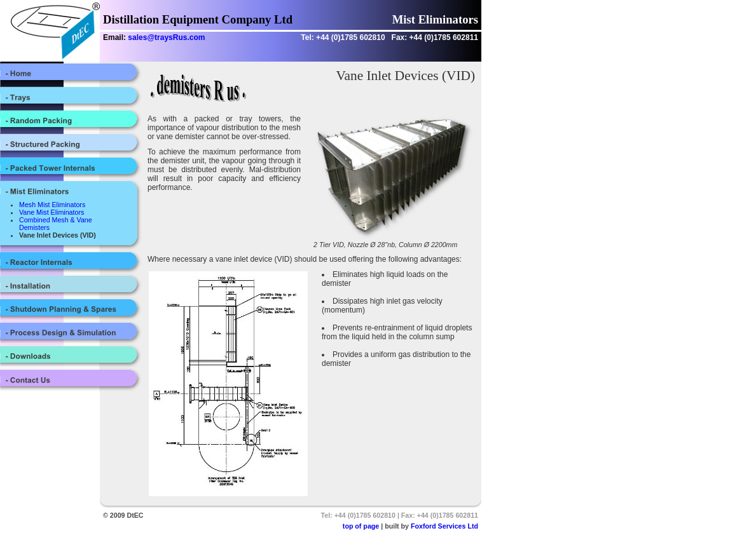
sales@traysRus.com (166, 37)
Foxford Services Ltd (444, 526)
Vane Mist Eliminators (52, 212)
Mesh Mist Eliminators (52, 205)
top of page (361, 526)
